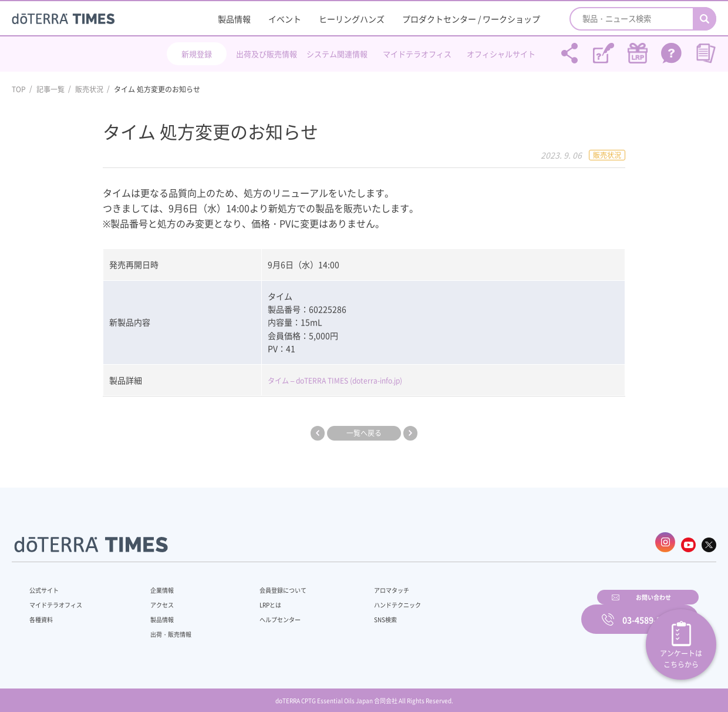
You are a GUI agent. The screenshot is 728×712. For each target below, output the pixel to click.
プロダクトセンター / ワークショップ (471, 19)
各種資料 (43, 613)
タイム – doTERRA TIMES (314, 380)
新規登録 (197, 54)
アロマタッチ (362, 584)
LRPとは (251, 599)
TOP (19, 89)
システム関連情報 (337, 54)
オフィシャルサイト (501, 54)
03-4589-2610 (649, 612)
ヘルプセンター (262, 613)
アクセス (154, 599)
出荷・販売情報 (165, 628)
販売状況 (89, 89)
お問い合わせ (514, 612)
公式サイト (47, 584)
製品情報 (234, 19)
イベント (285, 19)
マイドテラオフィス (417, 54)
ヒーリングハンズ (352, 19)
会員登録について (265, 584)
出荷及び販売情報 (267, 54)
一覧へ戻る (364, 433)
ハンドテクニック (369, 599)
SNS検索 (355, 613)
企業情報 (154, 584)
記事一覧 (50, 89)
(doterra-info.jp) (393, 380)
